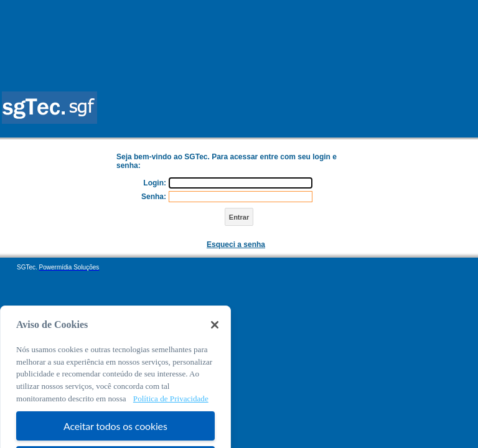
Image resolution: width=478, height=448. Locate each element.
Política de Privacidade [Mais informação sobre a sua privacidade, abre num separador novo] (171, 407)
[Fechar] (215, 334)
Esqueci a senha (236, 245)
